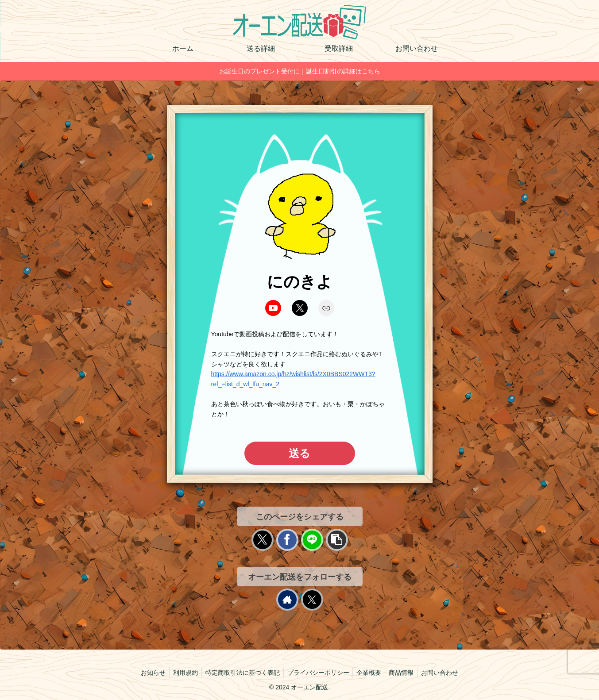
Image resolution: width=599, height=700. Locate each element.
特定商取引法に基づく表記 (241, 673)
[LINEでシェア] (312, 540)
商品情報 (405, 673)
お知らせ (148, 673)
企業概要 (371, 673)
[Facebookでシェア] (287, 540)
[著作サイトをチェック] (287, 600)
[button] (337, 540)
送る (299, 453)
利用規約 (182, 673)
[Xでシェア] (263, 540)
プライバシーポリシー (318, 673)
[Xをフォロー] (312, 600)
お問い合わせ (445, 673)
